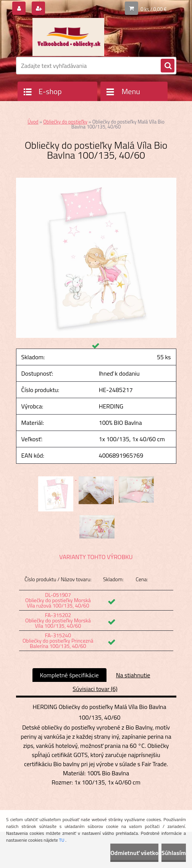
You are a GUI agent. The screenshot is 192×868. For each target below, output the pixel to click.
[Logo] (69, 37)
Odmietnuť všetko (134, 853)
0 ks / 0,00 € (153, 9)
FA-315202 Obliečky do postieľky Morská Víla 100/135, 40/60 (58, 620)
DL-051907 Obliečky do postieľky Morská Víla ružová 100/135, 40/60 (58, 600)
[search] (168, 66)
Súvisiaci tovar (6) (95, 689)
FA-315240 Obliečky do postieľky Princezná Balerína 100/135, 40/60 (58, 641)
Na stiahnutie (133, 675)
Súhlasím (174, 853)
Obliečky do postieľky (65, 122)
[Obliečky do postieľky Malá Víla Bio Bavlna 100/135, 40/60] (96, 181)
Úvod (33, 122)
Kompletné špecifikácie (69, 675)
